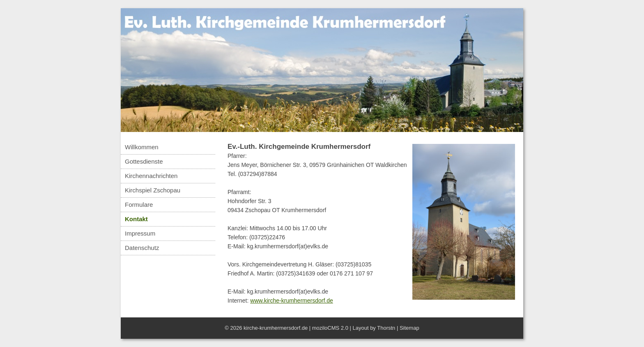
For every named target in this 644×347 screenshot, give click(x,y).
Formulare (139, 205)
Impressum (140, 233)
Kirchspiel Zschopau (153, 190)
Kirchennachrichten (151, 176)
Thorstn (386, 328)
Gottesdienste (144, 161)
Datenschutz (142, 248)
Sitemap (409, 328)
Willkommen (142, 147)
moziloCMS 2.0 (330, 328)
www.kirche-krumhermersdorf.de (292, 301)
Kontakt (136, 219)
